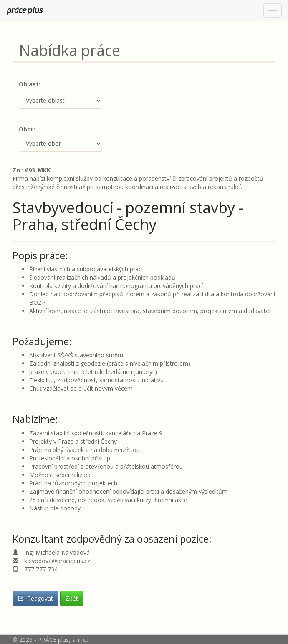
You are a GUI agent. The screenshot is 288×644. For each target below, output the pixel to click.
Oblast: (30, 84)
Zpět (72, 598)
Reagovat (35, 598)
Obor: (27, 129)
